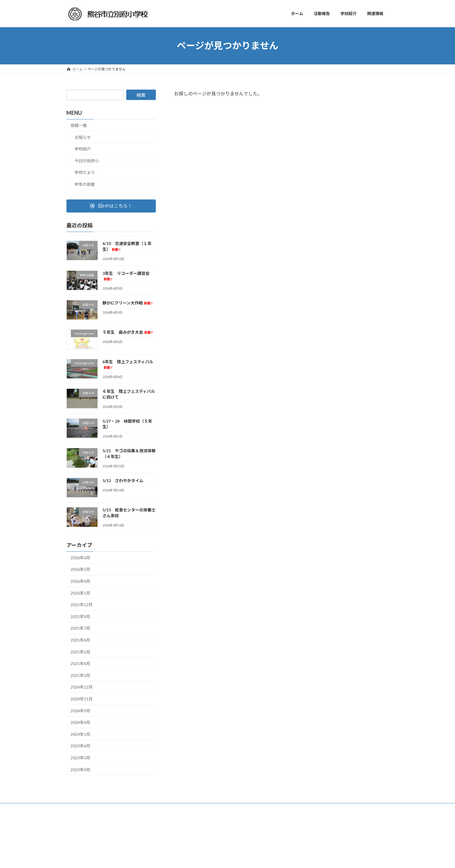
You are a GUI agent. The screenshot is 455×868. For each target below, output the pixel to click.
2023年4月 (80, 769)
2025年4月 (80, 663)
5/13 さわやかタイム (123, 481)
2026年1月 (80, 593)
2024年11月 (82, 699)
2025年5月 (80, 652)
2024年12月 (82, 687)
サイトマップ (82, 808)
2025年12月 (82, 605)
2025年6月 (80, 640)
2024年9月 (80, 710)
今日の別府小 (87, 160)
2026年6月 (80, 557)
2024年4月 (80, 722)
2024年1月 (80, 734)
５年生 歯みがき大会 (128, 332)
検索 (141, 95)
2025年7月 (80, 628)
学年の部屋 (85, 184)
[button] (111, 206)
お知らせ (83, 137)
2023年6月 (80, 746)
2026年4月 (80, 581)
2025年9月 (80, 616)
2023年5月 (80, 758)
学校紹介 (83, 149)
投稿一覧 (79, 125)
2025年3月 (80, 675)
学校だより (85, 172)
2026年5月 (80, 569)
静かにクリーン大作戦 (128, 303)
